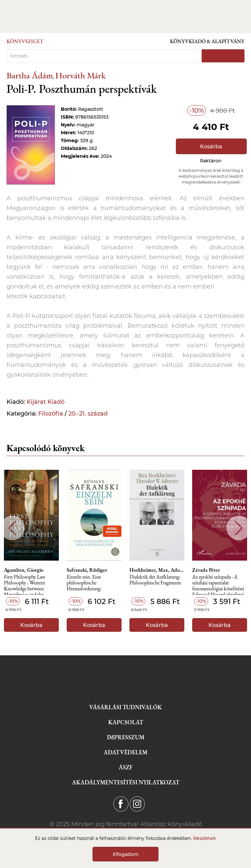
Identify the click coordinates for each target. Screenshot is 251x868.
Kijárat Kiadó (45, 402)
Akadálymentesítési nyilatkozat (126, 782)
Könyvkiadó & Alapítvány (207, 41)
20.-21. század (88, 414)
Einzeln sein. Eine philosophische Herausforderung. (84, 583)
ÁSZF (126, 767)
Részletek (205, 838)
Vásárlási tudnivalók (125, 707)
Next (239, 528)
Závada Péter (206, 570)
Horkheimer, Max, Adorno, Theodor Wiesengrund (157, 570)
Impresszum (126, 737)
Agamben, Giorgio (24, 570)
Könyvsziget (25, 41)
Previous (12, 528)
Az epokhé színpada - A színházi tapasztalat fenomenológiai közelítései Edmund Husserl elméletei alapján (218, 585)
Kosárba (211, 147)
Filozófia (51, 414)
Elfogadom (126, 854)
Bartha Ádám (30, 75)
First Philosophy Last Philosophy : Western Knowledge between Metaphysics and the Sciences (25, 585)
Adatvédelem (125, 752)
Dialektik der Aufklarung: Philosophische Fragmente (155, 580)
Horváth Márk (80, 75)
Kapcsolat (126, 722)
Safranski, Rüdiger (87, 570)
